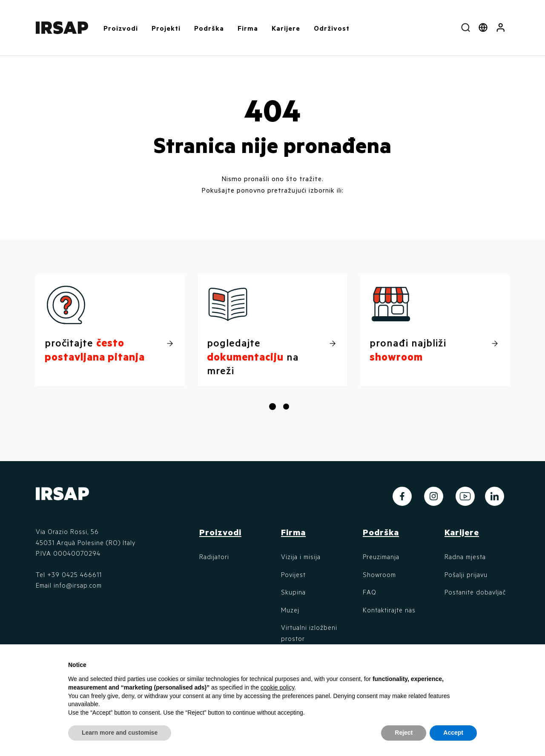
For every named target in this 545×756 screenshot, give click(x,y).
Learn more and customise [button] (120, 733)
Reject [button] (404, 733)
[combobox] (466, 28)
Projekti (166, 28)
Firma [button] (248, 28)
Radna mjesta (465, 557)
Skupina (293, 592)
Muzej (290, 610)
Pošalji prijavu (466, 574)
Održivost (332, 28)
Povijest (293, 574)
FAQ (370, 592)
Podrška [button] (209, 28)
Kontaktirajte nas (389, 610)
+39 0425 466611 (75, 574)
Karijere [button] (286, 28)
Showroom (379, 574)
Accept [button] (453, 733)
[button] (501, 28)
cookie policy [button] (277, 687)
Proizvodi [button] (121, 28)
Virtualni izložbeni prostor (309, 633)
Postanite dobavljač (475, 592)
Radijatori (214, 557)
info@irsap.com (78, 585)
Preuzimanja (381, 557)
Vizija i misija (301, 557)
